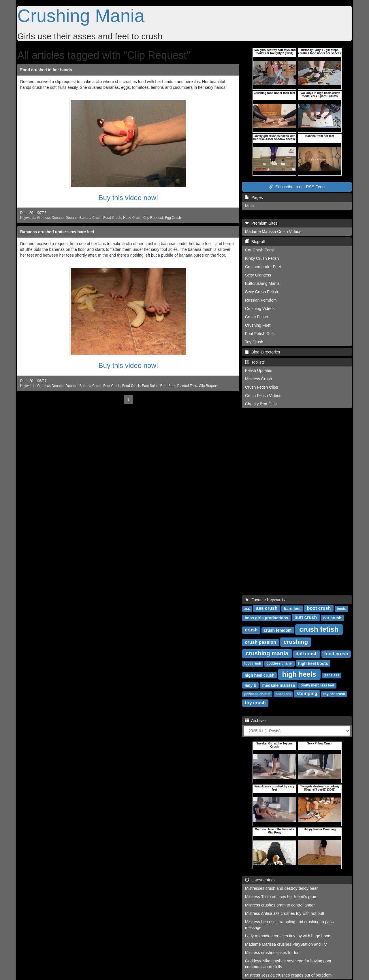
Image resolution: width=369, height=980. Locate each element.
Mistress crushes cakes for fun (272, 953)
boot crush (319, 608)
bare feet (292, 608)
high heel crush (259, 675)
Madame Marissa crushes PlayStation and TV (286, 944)
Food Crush (112, 218)
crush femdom (278, 630)
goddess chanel (279, 663)
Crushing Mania (81, 16)
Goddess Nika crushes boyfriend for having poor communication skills (288, 964)
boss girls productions (266, 618)
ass (247, 609)
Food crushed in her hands (46, 70)
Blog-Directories (262, 352)
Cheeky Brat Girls (261, 404)
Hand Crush (132, 218)
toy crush (255, 703)
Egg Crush (173, 218)
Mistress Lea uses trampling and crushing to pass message (289, 925)
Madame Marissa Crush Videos (273, 232)
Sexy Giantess (258, 275)
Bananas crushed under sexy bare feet (57, 232)
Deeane (71, 218)
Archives (256, 721)
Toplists (255, 362)
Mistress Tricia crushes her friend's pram (281, 897)
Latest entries (260, 880)
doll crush (306, 654)
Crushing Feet (258, 325)
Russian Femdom (261, 300)
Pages (254, 197)
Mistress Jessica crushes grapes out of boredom (288, 975)
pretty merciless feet (318, 685)
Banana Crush (91, 218)
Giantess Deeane (50, 218)
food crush (336, 654)
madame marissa (279, 685)
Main (249, 206)
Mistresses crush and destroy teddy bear (281, 888)
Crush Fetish (256, 317)
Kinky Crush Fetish (262, 258)
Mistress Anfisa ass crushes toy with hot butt (285, 913)
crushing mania (267, 653)
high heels (299, 674)
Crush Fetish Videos (263, 396)
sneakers (283, 694)
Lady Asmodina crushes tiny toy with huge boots (288, 936)
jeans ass (332, 675)
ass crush (267, 608)
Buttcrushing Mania (262, 283)
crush (251, 630)
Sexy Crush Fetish (261, 292)
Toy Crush (254, 342)
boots (341, 609)
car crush (332, 618)
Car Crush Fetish (260, 250)
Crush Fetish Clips (261, 387)
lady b (250, 685)
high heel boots (313, 663)
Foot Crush (112, 386)
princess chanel (257, 694)
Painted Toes (187, 386)
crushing (296, 642)
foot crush (253, 663)
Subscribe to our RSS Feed (297, 187)
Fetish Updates (259, 370)
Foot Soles (150, 386)
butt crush (306, 617)
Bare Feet (168, 386)
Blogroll (255, 242)
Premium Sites (261, 223)
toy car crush (334, 694)
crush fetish (319, 629)
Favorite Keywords (265, 600)
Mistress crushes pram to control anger (280, 905)
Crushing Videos (260, 309)
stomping (307, 694)
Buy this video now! (128, 198)
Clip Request (153, 218)
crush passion (261, 642)
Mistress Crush (258, 379)
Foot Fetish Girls (260, 334)
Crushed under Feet (263, 267)
